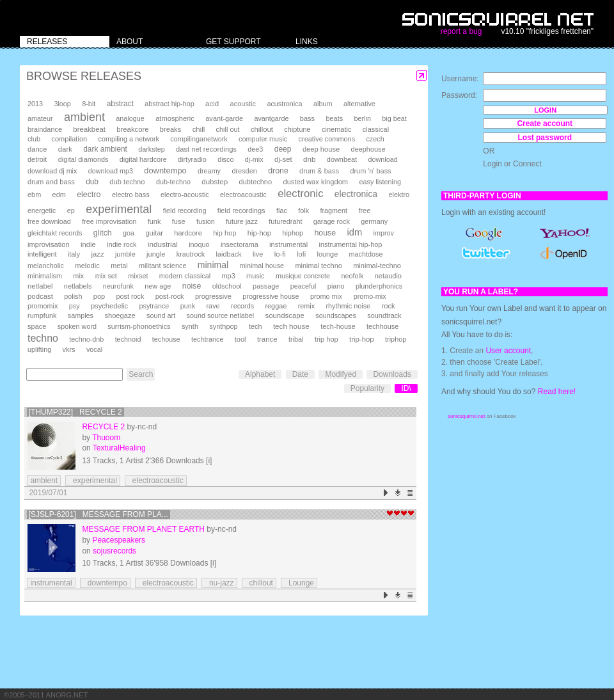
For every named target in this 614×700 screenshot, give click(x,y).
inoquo (199, 244)
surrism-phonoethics (139, 326)
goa (129, 233)
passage (266, 286)
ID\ (406, 388)
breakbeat (89, 129)
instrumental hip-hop (351, 244)
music (255, 276)
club (34, 139)
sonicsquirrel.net (466, 416)
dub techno (127, 182)
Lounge (299, 583)
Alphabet (260, 374)
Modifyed (341, 374)
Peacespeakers (119, 540)
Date (300, 374)
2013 (35, 104)
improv (384, 233)
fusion (206, 221)
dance (37, 149)
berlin (363, 118)
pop (99, 296)
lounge (327, 254)
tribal (296, 339)
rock (388, 306)
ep (71, 211)
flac (282, 211)
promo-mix (370, 296)
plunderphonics (379, 286)
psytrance (154, 306)
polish (73, 296)
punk (188, 306)
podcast (40, 296)
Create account (545, 123)
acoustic (243, 104)
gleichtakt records (55, 233)
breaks (171, 129)
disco (225, 159)
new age (158, 286)
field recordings (241, 211)
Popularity (367, 388)
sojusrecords (114, 551)
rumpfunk (42, 315)
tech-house (338, 326)
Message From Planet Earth (143, 529)
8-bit (89, 104)
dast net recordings (206, 149)
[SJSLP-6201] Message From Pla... (98, 514)
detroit (37, 159)
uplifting (39, 349)
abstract (120, 104)
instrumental (288, 244)
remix (306, 306)
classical (376, 129)
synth (190, 326)
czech (375, 139)
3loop (62, 104)
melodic (87, 266)
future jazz (242, 221)
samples (81, 315)
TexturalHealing (119, 448)
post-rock (170, 296)
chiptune (297, 129)
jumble (125, 254)
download (383, 159)
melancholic (46, 266)
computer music (263, 139)
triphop (396, 339)
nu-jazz (219, 583)
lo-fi (280, 254)
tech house (291, 326)
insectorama (240, 244)
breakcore (132, 129)
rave (213, 306)
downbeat (342, 159)
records (242, 306)
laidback (229, 254)
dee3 (255, 149)
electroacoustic (243, 195)
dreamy (209, 171)
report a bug (461, 31)
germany (374, 221)
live (258, 254)
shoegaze (120, 315)
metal (119, 266)
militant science (163, 266)
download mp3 (111, 171)
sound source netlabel (220, 315)
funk (154, 221)
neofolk (352, 276)
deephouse (368, 149)
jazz (98, 254)
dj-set (283, 159)
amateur (40, 118)
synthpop (223, 326)
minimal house (262, 266)
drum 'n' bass (370, 171)
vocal (94, 349)
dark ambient (105, 149)
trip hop (327, 339)
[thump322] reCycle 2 (75, 412)
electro (89, 195)
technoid (128, 339)
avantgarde (271, 118)
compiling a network (129, 139)
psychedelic (109, 306)
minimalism (45, 276)
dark (65, 149)
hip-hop (259, 233)
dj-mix (254, 159)
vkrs (69, 349)
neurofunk (118, 286)
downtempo (165, 171)
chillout (262, 129)
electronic (300, 194)
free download (49, 221)
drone (278, 171)
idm (354, 232)
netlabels (78, 286)
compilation (69, 139)
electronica (356, 194)
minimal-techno (377, 266)
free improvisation (109, 221)
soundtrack (384, 315)
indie (88, 244)
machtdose (366, 254)
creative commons (327, 139)
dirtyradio (192, 159)
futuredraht (285, 221)
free (364, 211)
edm (59, 195)
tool (240, 339)
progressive (213, 296)
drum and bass (51, 182)
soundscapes (336, 315)
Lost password (545, 138)
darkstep (151, 149)
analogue (130, 118)
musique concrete (303, 276)
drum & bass (319, 171)
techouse (166, 339)
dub (92, 182)
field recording (185, 211)
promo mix (326, 296)
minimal (213, 265)
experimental (119, 209)
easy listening (380, 182)
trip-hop (362, 339)
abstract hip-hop (169, 104)
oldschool (227, 286)
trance (267, 339)
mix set (106, 276)
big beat (394, 118)
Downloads (392, 374)
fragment (334, 211)
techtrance (207, 339)
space (37, 326)
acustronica (284, 104)
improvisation (49, 244)
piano (336, 286)
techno (43, 338)
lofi (301, 254)
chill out (228, 129)
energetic (42, 211)
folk (303, 211)
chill (199, 129)
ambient (84, 117)
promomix (43, 306)
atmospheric (175, 118)
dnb (309, 159)
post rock (130, 296)
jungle (156, 254)
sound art (161, 315)
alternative (359, 104)
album (323, 104)
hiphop (293, 233)
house (325, 233)
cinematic (337, 129)
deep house (321, 149)
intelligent (42, 254)
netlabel (40, 286)
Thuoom (106, 438)
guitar (154, 233)
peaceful (303, 286)
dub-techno (173, 182)
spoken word (77, 326)
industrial (163, 244)
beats (334, 118)
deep (283, 149)
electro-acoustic (185, 195)
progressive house (271, 296)
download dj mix (52, 171)
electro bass (131, 195)
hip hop (224, 233)
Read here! (557, 392)
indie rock (122, 244)
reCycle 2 (103, 427)
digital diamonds (83, 159)
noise (192, 286)
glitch (103, 233)
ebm (34, 195)
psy (75, 306)
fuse (179, 221)
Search (141, 374)
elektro (399, 195)
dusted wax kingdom (315, 182)
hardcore (188, 233)
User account (508, 351)
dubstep (215, 182)
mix (78, 276)
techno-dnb (86, 339)
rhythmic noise (348, 306)
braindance (45, 129)
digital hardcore (143, 159)
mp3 (229, 276)
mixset (138, 276)
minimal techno (318, 266)
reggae (276, 306)
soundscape (284, 315)
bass (307, 118)
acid (212, 104)
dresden (244, 171)
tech (256, 326)
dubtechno (256, 182)
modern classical (185, 276)
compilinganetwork (199, 139)
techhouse (382, 326)
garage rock (332, 221)
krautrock (191, 254)
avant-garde (224, 118)
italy (74, 254)
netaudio (388, 276)
